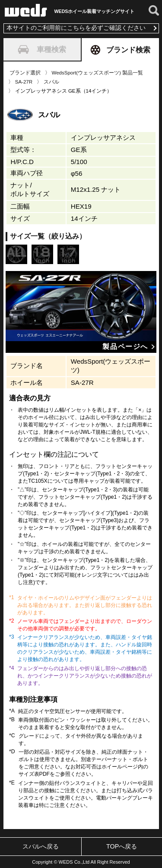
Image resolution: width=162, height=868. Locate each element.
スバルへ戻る (41, 846)
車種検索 (42, 49)
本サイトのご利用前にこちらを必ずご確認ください (76, 28)
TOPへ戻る (122, 846)
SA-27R (24, 82)
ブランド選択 (25, 73)
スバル (51, 82)
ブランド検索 (120, 50)
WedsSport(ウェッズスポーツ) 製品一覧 (98, 73)
